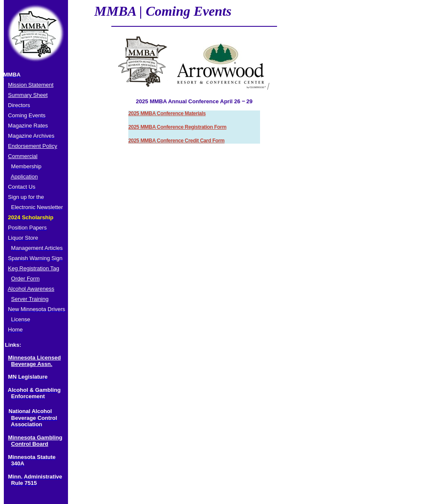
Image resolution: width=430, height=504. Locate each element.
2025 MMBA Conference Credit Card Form (176, 141)
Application (24, 177)
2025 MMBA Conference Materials (167, 113)
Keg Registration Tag (34, 268)
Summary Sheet (28, 95)
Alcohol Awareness (31, 289)
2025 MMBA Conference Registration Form (177, 127)
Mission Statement (31, 85)
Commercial (23, 156)
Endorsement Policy (33, 146)
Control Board (30, 444)
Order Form (25, 279)
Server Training (30, 299)
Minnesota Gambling (35, 437)
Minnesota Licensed (34, 358)
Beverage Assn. (32, 364)
